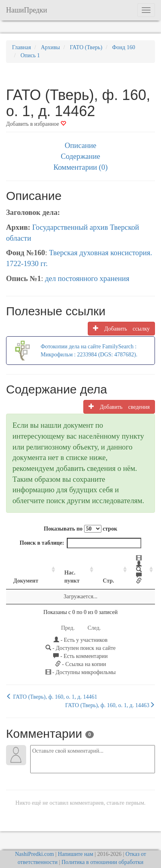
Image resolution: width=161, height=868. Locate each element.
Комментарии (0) (81, 167)
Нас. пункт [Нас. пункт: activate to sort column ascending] (60, 562)
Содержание (80, 156)
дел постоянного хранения (87, 278)
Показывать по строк (80, 529)
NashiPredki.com (34, 840)
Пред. (68, 613)
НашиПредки (27, 10)
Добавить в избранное (36, 124)
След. (94, 613)
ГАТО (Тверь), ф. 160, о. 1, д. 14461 (52, 682)
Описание (80, 145)
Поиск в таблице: (80, 543)
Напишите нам (76, 840)
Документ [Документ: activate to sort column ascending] (26, 566)
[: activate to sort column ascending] (132, 563)
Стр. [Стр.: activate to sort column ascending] (95, 566)
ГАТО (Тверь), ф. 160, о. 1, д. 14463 (110, 691)
